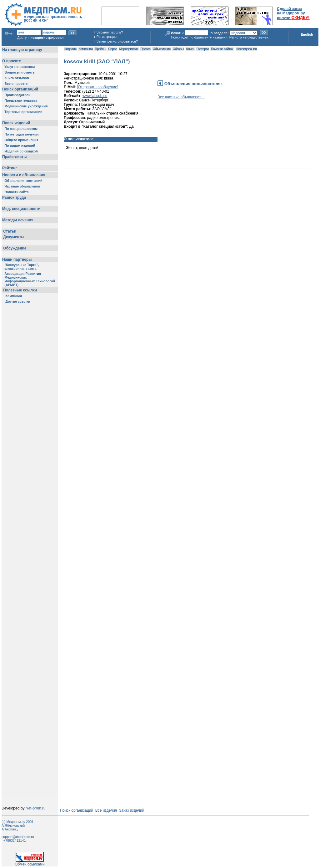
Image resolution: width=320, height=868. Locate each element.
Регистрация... (108, 37)
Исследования (246, 49)
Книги (190, 49)
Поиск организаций (77, 810)
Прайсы (100, 49)
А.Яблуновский (13, 825)
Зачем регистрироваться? (117, 41)
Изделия (70, 49)
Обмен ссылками (30, 863)
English (307, 34)
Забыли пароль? (110, 32)
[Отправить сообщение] (97, 87)
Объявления (161, 49)
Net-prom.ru (36, 808)
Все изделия (106, 810)
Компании (85, 49)
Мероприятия (129, 49)
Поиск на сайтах (222, 49)
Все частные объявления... (181, 97)
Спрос (112, 49)
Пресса (145, 49)
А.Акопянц (10, 829)
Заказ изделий (132, 810)
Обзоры (178, 49)
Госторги (203, 49)
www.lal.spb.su (95, 96)
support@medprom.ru (18, 837)
